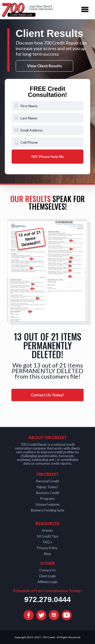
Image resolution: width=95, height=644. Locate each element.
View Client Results (44, 66)
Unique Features (48, 504)
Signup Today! (48, 487)
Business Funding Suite (48, 510)
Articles (47, 530)
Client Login (47, 576)
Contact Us (48, 570)
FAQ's (48, 542)
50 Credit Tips (48, 536)
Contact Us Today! (48, 395)
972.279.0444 (48, 599)
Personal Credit (48, 481)
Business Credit (48, 493)
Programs (48, 499)
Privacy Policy (48, 548)
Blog (47, 554)
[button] (84, 9)
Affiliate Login (48, 582)
